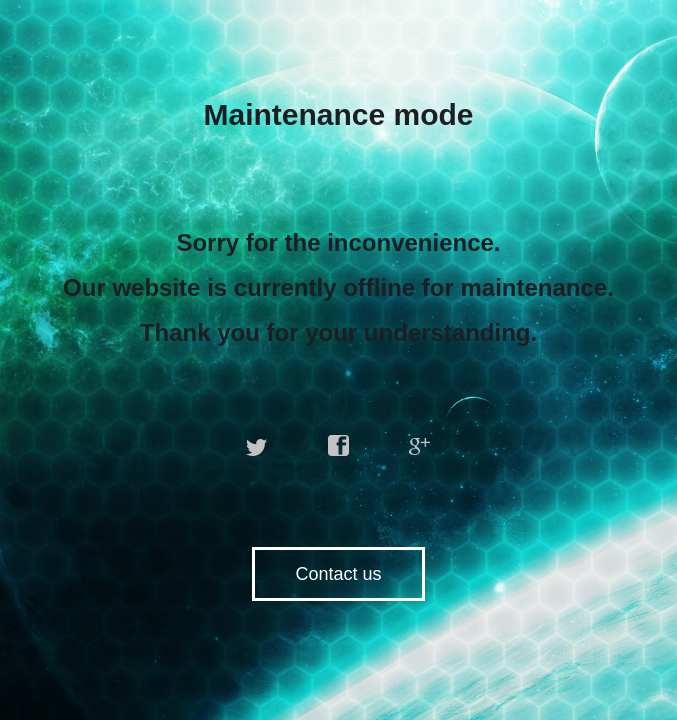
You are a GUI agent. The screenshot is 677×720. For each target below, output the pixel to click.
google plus (420, 446)
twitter (257, 446)
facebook (339, 446)
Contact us (338, 574)
